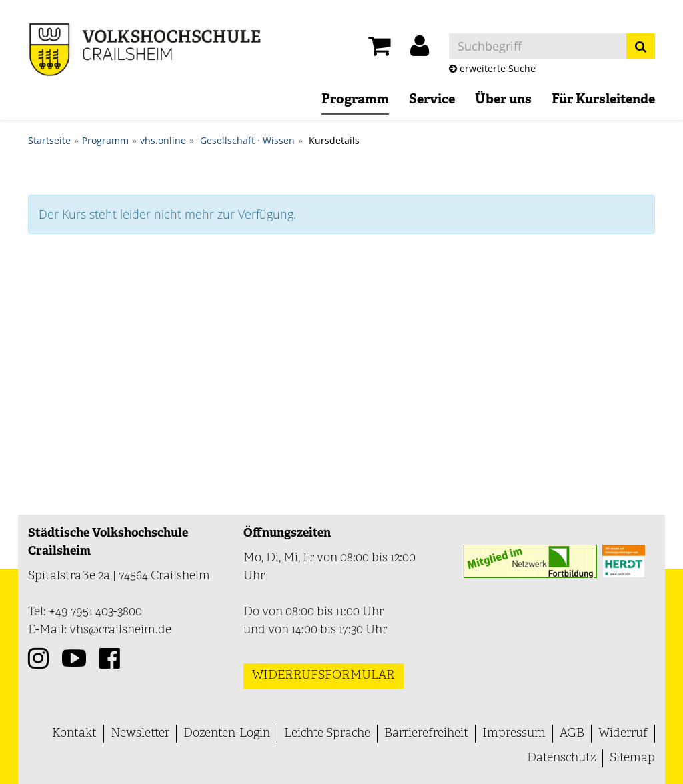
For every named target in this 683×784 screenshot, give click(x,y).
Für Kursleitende (603, 100)
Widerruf (623, 734)
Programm (355, 100)
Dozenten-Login (227, 734)
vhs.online (163, 140)
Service (432, 100)
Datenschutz (561, 758)
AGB (572, 734)
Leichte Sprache (327, 734)
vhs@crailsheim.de (120, 630)
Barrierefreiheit (426, 734)
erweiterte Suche (492, 68)
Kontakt (74, 734)
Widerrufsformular (323, 676)
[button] (420, 49)
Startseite (49, 140)
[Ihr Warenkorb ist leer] (379, 49)
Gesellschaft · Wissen (247, 140)
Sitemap (632, 758)
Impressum (514, 734)
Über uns (503, 100)
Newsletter (140, 734)
